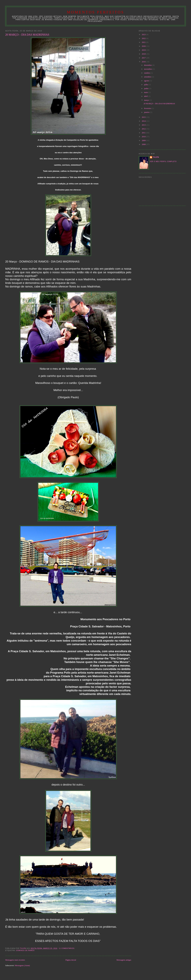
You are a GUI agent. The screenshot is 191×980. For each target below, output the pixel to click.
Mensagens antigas (124, 960)
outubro (147, 73)
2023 (144, 34)
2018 (144, 54)
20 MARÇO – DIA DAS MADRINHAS (27, 35)
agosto (147, 81)
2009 (144, 140)
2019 (144, 50)
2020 (144, 46)
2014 (144, 121)
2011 (144, 133)
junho (147, 88)
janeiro (147, 112)
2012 (144, 129)
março (147, 100)
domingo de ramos (25, 950)
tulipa (156, 157)
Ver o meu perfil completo (163, 162)
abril (146, 96)
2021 (144, 42)
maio (146, 92)
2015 (144, 117)
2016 (144, 62)
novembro (148, 69)
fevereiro (148, 108)
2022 (144, 38)
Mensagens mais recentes (15, 960)
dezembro (148, 65)
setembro (148, 77)
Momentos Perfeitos (95, 12)
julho (146, 85)
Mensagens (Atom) (22, 965)
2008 (144, 144)
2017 (144, 58)
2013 (144, 125)
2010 (144, 137)
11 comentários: (67, 948)
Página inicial (71, 960)
